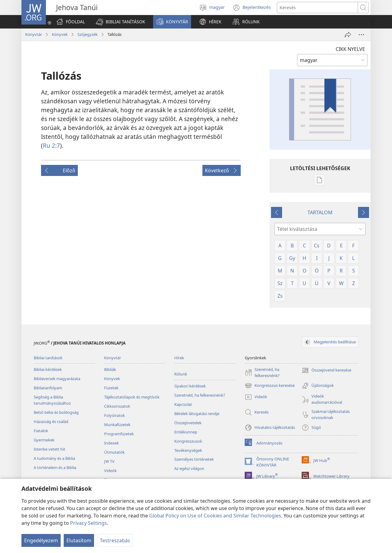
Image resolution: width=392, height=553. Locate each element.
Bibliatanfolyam (48, 388)
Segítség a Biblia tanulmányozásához (52, 400)
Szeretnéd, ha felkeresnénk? (200, 395)
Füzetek (111, 388)
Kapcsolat (183, 404)
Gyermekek (44, 440)
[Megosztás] (348, 35)
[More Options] (361, 35)
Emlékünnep (186, 432)
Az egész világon (189, 468)
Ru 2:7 (51, 145)
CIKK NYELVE (350, 49)
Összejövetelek (188, 423)
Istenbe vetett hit (49, 449)
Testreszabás (115, 540)
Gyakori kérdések (190, 386)
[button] (121, 22)
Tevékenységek (188, 450)
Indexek (111, 443)
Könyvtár (34, 34)
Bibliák (110, 369)
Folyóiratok (115, 415)
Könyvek (60, 34)
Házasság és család (51, 421)
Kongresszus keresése (270, 386)
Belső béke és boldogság (56, 412)
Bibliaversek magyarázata (57, 379)
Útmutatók (114, 452)
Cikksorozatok (117, 406)
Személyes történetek (194, 459)
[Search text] (317, 8)
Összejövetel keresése (326, 370)
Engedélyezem (41, 540)
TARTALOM (320, 212)
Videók (110, 471)
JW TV (109, 461)
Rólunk (181, 374)
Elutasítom (79, 540)
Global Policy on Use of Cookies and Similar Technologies (215, 516)
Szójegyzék (88, 34)
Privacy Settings (89, 523)
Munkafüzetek (117, 425)
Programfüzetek (119, 434)
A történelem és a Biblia (55, 467)
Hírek (179, 358)
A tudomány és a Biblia (54, 458)
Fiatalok (41, 431)
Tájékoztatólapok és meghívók (132, 397)
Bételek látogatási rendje (197, 414)
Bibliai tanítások (48, 358)
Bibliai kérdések (48, 369)
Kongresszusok (188, 441)
